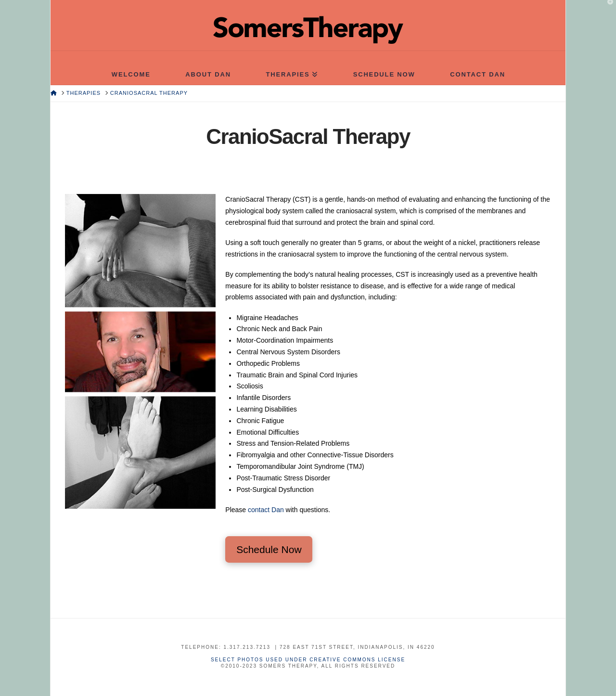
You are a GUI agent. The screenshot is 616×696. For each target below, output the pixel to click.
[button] (607, 9)
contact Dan (266, 510)
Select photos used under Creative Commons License (308, 660)
